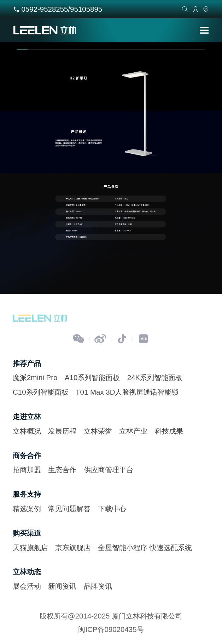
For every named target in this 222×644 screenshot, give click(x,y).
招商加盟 (27, 470)
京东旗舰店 (73, 547)
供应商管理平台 (109, 470)
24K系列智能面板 (155, 377)
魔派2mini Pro (35, 377)
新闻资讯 (62, 586)
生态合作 (62, 470)
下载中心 (112, 509)
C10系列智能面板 (41, 392)
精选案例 (27, 509)
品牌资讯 (98, 586)
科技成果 (169, 431)
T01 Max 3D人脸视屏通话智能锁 (127, 392)
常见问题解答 (69, 509)
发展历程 (62, 431)
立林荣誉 (98, 431)
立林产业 (133, 431)
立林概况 (27, 431)
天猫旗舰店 (30, 547)
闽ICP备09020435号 (111, 629)
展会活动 (27, 586)
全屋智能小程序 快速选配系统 (145, 547)
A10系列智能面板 (92, 377)
